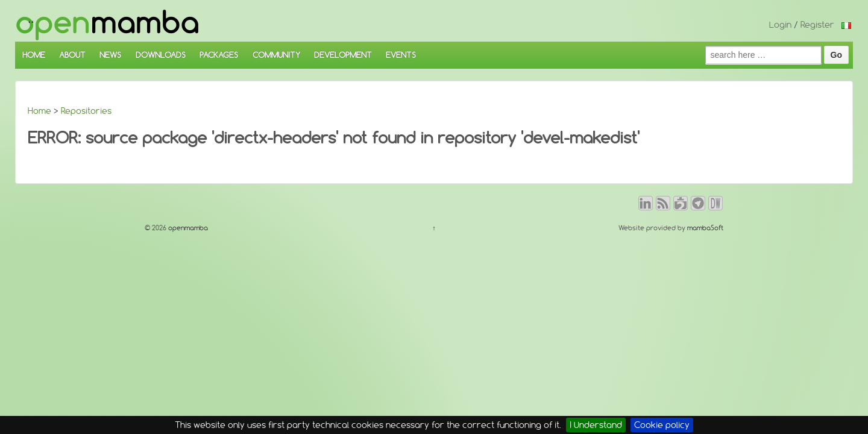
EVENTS (401, 55)
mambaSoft (705, 228)
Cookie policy (662, 425)
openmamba (187, 228)
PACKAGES (219, 55)
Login (780, 25)
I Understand (596, 425)
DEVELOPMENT (343, 55)
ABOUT (72, 55)
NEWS (110, 55)
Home (39, 111)
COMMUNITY (276, 55)
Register (817, 25)
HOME (34, 55)
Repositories (86, 111)
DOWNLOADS (161, 55)
